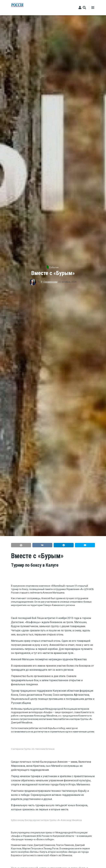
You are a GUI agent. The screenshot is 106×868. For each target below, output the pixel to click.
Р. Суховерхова (49, 282)
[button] (21, 545)
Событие (54, 267)
